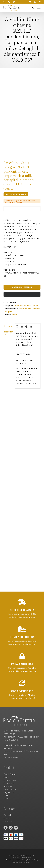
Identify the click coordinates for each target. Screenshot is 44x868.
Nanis (14, 315)
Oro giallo (8, 312)
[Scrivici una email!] (4, 2)
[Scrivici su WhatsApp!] (14, 2)
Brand (6, 798)
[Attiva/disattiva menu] (39, 8)
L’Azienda (8, 815)
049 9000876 (13, 757)
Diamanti (36, 309)
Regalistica (9, 792)
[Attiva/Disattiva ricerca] (33, 8)
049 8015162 (12, 740)
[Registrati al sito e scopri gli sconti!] (16, 194)
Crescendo (28, 862)
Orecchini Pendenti (22, 306)
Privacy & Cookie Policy (30, 860)
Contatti (7, 818)
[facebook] (6, 828)
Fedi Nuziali (8, 786)
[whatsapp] (16, 828)
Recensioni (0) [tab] (8, 333)
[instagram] (11, 828)
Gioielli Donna (10, 774)
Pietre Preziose (10, 789)
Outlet (6, 795)
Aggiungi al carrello (22, 287)
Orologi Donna (10, 780)
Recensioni (8, 821)
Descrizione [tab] (8, 326)
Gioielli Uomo (9, 777)
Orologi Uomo (10, 783)
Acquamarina (25, 309)
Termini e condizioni (13, 860)
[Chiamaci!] (9, 2)
